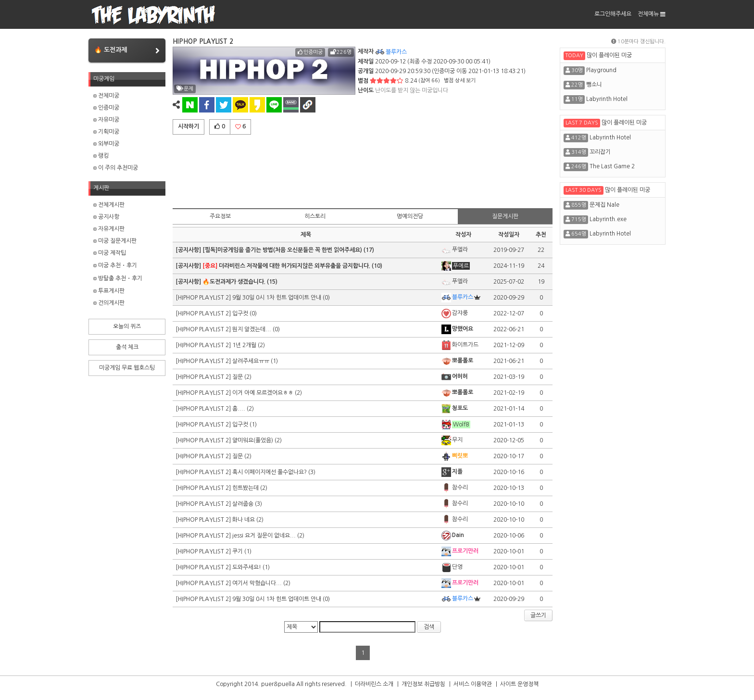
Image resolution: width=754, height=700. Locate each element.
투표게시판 (109, 291)
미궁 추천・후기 (115, 265)
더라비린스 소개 (374, 684)
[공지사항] (189, 250)
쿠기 (238, 551)
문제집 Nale (604, 205)
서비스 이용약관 (473, 684)
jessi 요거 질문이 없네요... (264, 536)
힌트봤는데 (245, 488)
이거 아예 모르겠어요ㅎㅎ (263, 393)
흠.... (239, 409)
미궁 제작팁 (110, 253)
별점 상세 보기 (460, 81)
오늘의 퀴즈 (127, 326)
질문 (238, 377)
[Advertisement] (363, 170)
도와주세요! (247, 567)
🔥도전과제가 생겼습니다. (234, 282)
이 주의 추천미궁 (116, 168)
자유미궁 (106, 120)
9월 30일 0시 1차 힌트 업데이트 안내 (277, 298)
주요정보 (220, 216)
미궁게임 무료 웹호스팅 (127, 368)
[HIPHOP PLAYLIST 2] (204, 298)
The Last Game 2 (612, 166)
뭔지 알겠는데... (252, 329)
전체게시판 (109, 205)
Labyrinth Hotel (607, 99)
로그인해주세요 (613, 14)
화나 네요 (244, 520)
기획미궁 (106, 132)
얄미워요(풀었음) (253, 440)
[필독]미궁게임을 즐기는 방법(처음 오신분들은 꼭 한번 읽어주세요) (282, 250)
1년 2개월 (244, 345)
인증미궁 (106, 108)
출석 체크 (127, 347)
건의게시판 (109, 303)
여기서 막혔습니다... (257, 583)
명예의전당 (410, 216)
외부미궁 (106, 144)
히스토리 (315, 216)
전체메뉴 (652, 14)
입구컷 (240, 313)
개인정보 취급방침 (423, 684)
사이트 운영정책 (519, 684)
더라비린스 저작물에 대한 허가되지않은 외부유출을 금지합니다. (286, 266)
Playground (601, 70)
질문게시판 (505, 216)
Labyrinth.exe (608, 219)
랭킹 (101, 156)
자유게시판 (109, 229)
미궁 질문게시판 (115, 241)
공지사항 (106, 217)
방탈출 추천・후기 (118, 278)
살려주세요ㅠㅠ (251, 361)
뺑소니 (594, 85)
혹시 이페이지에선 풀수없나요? (270, 472)
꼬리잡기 (600, 152)
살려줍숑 (243, 504)
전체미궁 (106, 96)
